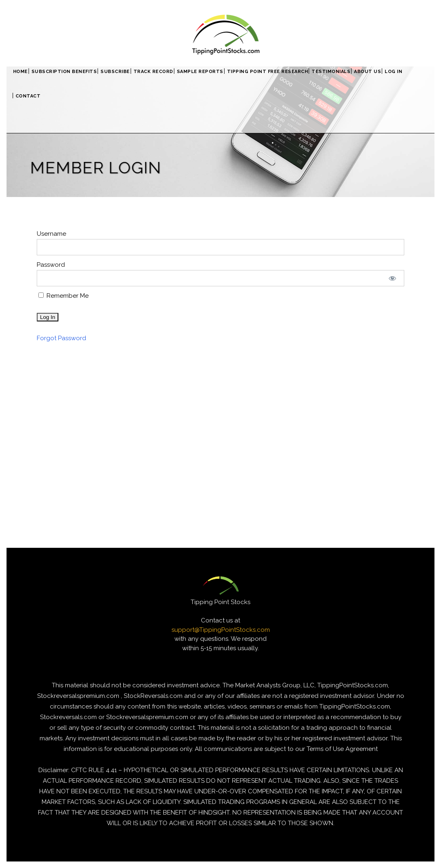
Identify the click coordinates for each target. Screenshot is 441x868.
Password (51, 265)
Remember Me (63, 296)
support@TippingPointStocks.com (221, 630)
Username (51, 234)
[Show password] (393, 278)
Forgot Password (61, 338)
